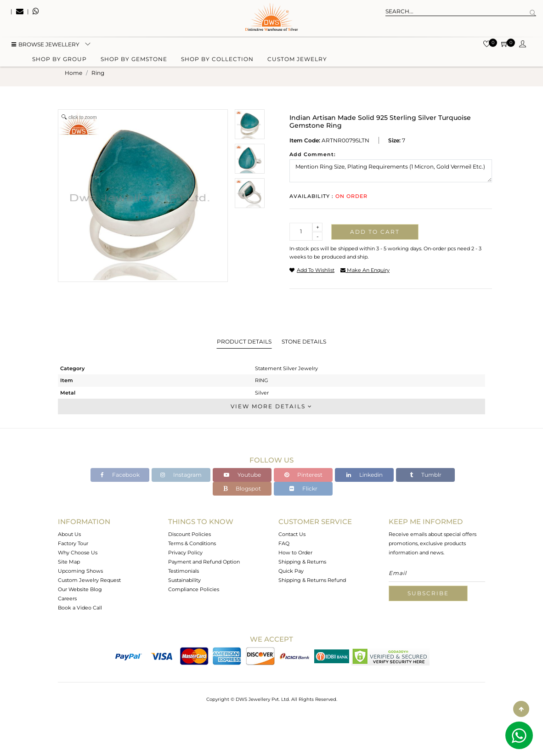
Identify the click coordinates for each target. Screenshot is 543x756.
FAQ (284, 543)
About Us (69, 534)
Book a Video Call (80, 608)
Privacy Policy (185, 553)
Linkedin (365, 475)
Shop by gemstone (134, 61)
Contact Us (292, 534)
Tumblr (426, 475)
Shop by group (59, 61)
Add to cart (375, 232)
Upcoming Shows (80, 571)
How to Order (295, 553)
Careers (67, 598)
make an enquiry (365, 270)
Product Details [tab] (244, 341)
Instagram (181, 475)
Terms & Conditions (192, 543)
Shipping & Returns (302, 562)
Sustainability (184, 580)
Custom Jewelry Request (89, 580)
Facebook (120, 475)
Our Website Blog (80, 589)
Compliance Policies (194, 589)
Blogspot (242, 488)
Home (74, 73)
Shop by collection (217, 61)
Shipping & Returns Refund (312, 580)
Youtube (242, 475)
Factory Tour (73, 543)
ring (98, 73)
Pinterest (303, 475)
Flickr (303, 488)
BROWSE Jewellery (45, 46)
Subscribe (428, 593)
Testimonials (184, 571)
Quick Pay (291, 571)
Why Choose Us (78, 553)
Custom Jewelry (297, 61)
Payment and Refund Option (204, 562)
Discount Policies (189, 534)
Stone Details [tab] (304, 341)
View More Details (271, 406)
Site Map (69, 562)
